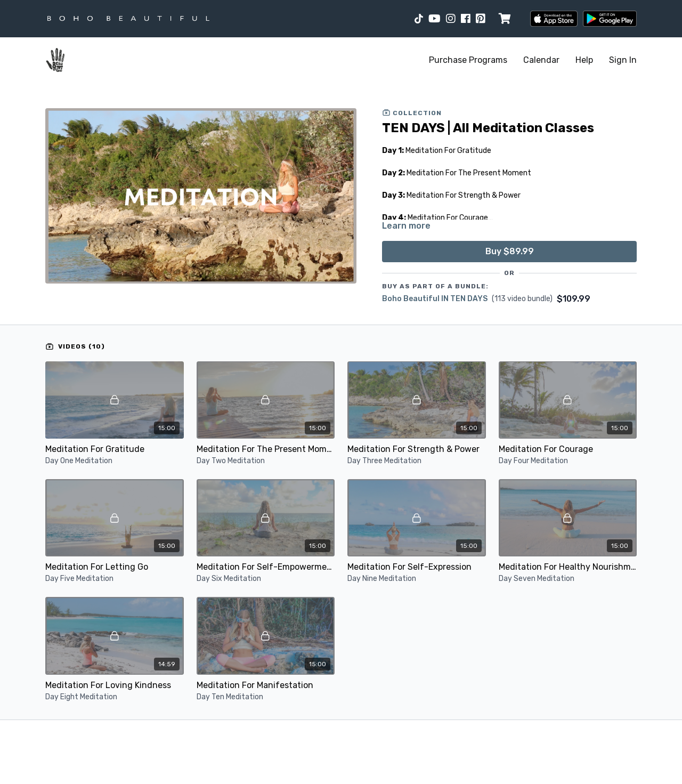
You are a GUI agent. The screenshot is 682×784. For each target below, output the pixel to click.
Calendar (541, 60)
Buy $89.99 (510, 251)
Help (584, 60)
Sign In (623, 60)
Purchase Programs (468, 60)
